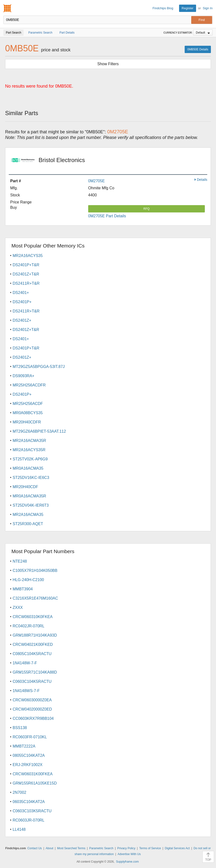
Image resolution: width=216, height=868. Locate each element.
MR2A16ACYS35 (28, 256)
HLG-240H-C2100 (28, 580)
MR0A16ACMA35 (28, 468)
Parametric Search (101, 848)
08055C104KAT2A (29, 755)
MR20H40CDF (25, 487)
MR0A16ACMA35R (29, 496)
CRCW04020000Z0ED (32, 709)
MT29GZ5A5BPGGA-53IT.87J (39, 367)
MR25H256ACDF (28, 404)
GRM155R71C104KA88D (35, 672)
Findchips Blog (163, 8)
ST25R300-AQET (28, 524)
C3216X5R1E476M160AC (35, 598)
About (49, 848)
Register (188, 8)
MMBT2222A (24, 746)
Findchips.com (8, 8)
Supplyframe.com (127, 862)
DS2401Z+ (22, 320)
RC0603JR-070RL (29, 820)
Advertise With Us (129, 854)
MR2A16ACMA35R (29, 441)
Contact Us (35, 848)
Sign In (208, 8)
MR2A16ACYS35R (29, 450)
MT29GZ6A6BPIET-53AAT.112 (39, 431)
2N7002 (19, 792)
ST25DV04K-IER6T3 (31, 505)
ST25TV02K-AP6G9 (30, 459)
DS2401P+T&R (26, 265)
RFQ (146, 209)
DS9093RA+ (23, 376)
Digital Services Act (177, 848)
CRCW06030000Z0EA (32, 700)
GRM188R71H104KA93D (35, 635)
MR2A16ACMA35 (28, 515)
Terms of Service (150, 848)
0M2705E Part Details (107, 216)
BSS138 (20, 728)
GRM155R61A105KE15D (35, 783)
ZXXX (18, 608)
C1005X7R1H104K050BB (35, 571)
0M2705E (97, 181)
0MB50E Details (198, 49)
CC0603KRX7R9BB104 (33, 718)
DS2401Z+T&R (26, 274)
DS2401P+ (22, 302)
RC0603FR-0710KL (30, 737)
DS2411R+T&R (26, 283)
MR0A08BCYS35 (28, 413)
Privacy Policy (126, 848)
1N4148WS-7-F (26, 691)
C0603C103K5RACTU (32, 811)
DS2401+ (21, 293)
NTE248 (20, 561)
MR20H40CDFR (27, 422)
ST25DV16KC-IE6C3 (31, 478)
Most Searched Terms (71, 848)
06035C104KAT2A (29, 802)
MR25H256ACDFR (29, 385)
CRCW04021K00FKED (33, 644)
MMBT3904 (23, 589)
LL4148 (19, 829)
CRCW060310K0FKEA (33, 617)
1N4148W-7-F (25, 663)
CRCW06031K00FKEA (33, 774)
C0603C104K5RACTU (32, 681)
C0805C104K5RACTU (32, 654)
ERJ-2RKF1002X (28, 765)
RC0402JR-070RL (29, 626)
